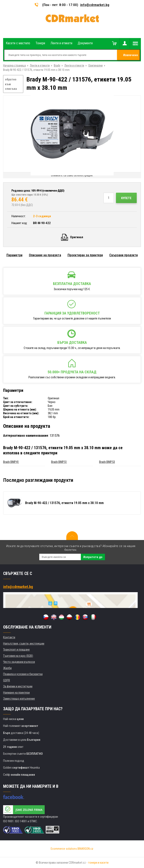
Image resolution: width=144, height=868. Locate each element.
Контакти (9, 637)
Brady (57, 65)
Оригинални (95, 65)
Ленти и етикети (40, 65)
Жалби (7, 668)
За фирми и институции (18, 686)
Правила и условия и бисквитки (23, 674)
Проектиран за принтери (85, 255)
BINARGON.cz (85, 849)
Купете (126, 198)
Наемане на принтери (16, 693)
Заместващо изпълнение (19, 699)
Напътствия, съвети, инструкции (24, 644)
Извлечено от (131, 57)
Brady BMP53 (107, 462)
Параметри (14, 255)
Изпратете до (93, 557)
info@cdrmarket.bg (95, 5)
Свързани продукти (124, 255)
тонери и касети (98, 863)
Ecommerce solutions (64, 849)
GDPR (7, 680)
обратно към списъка (11, 84)
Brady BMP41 (11, 462)
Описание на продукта (45, 255)
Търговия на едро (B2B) (18, 656)
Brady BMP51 (59, 462)
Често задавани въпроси (19, 662)
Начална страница (14, 65)
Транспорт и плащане (16, 650)
